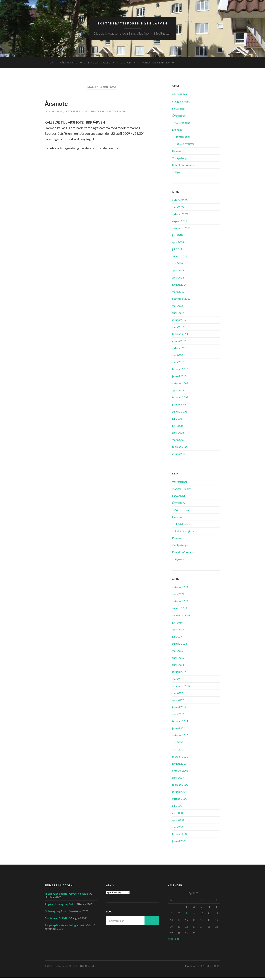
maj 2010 (177, 357)
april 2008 (178, 435)
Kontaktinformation (156, 65)
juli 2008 (177, 421)
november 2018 (181, 230)
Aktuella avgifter (184, 146)
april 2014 (178, 280)
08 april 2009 (54, 114)
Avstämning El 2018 (56, 920)
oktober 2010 (180, 350)
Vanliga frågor (180, 160)
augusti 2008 (180, 414)
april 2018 (178, 244)
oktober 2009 (180, 385)
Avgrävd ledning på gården (60, 906)
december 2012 (181, 301)
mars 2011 (178, 329)
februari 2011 (180, 336)
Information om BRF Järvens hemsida (66, 896)
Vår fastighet (69, 65)
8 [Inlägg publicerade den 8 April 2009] (186, 916)
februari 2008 (180, 449)
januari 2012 (179, 322)
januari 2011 (179, 343)
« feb (171, 941)
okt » (178, 941)
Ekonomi (127, 65)
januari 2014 (179, 287)
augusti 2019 (180, 223)
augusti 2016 (180, 259)
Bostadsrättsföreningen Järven (133, 25)
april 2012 (178, 315)
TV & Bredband (181, 125)
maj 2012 (177, 308)
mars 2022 (178, 209)
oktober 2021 (180, 216)
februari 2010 (180, 371)
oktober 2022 (180, 202)
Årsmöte (59, 105)
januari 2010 (179, 379)
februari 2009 (180, 400)
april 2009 (178, 393)
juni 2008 (177, 428)
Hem (51, 65)
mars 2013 (178, 294)
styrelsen (74, 114)
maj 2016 (177, 266)
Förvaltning (179, 111)
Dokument (178, 153)
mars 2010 (178, 364)
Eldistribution (183, 139)
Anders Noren (202, 968)
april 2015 (178, 273)
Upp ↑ (217, 968)
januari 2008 (179, 456)
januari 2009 (179, 407)
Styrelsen (180, 174)
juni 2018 (177, 237)
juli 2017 (177, 251)
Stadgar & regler (100, 65)
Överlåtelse (179, 118)
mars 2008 (178, 442)
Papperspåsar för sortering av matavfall (68, 927)
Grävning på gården (56, 913)
